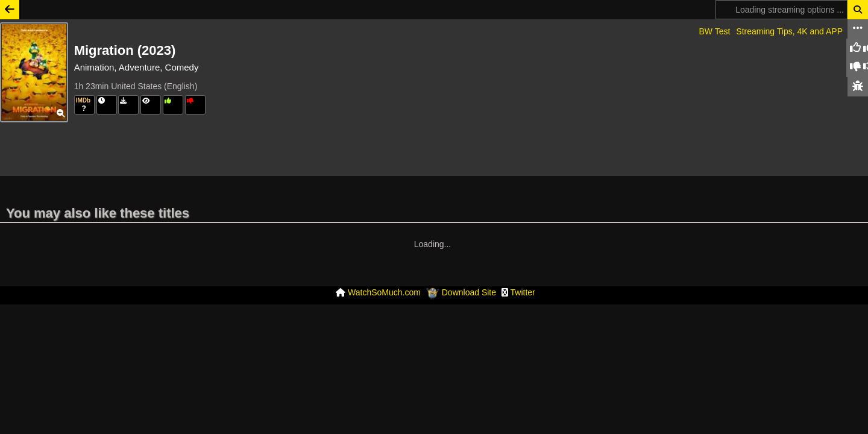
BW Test (714, 31)
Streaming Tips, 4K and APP (789, 31)
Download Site (469, 256)
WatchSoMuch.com (384, 256)
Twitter (523, 256)
